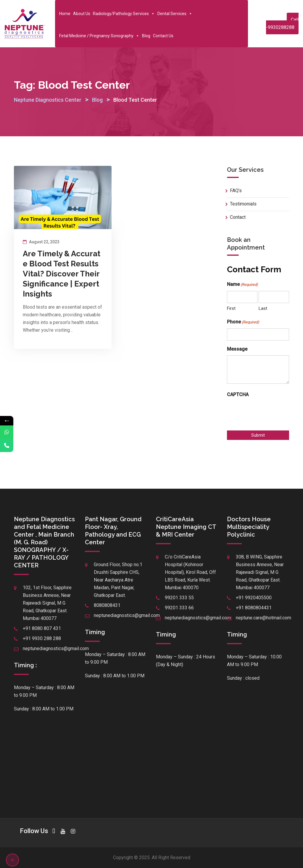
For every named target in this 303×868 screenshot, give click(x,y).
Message (237, 349)
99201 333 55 (179, 598)
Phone (243, 322)
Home (65, 14)
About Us (82, 14)
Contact (238, 217)
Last (263, 308)
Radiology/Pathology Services (124, 14)
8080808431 (107, 605)
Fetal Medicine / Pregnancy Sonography (99, 36)
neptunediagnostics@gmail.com (56, 648)
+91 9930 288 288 (42, 638)
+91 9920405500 (254, 598)
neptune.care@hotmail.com (263, 618)
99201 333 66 (179, 608)
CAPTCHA (238, 395)
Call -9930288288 (282, 24)
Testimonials (243, 204)
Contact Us (163, 36)
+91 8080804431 (254, 608)
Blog (146, 36)
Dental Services (175, 14)
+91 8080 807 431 (42, 628)
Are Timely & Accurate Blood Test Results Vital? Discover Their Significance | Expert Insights (62, 274)
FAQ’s (236, 191)
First (231, 308)
